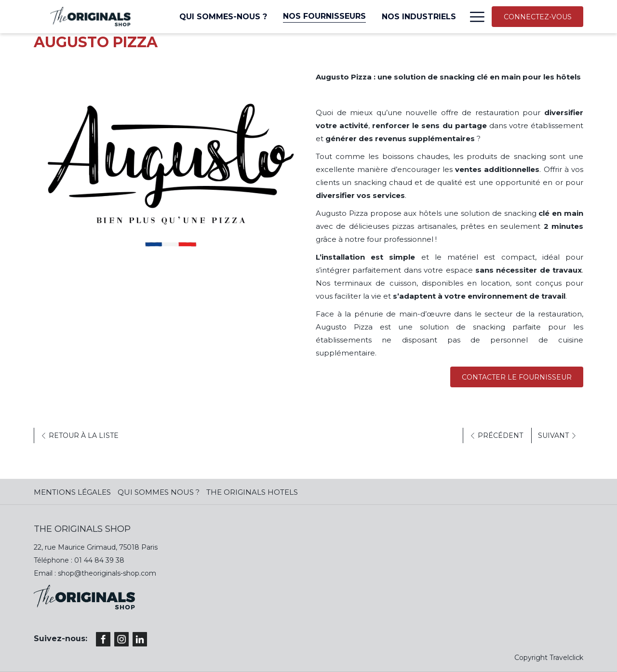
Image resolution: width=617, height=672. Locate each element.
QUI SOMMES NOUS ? (159, 492)
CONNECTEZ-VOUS (538, 17)
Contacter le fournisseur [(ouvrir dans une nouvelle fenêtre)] (517, 377)
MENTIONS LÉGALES (72, 492)
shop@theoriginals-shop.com (107, 573)
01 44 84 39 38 (99, 560)
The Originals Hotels (252, 492)
